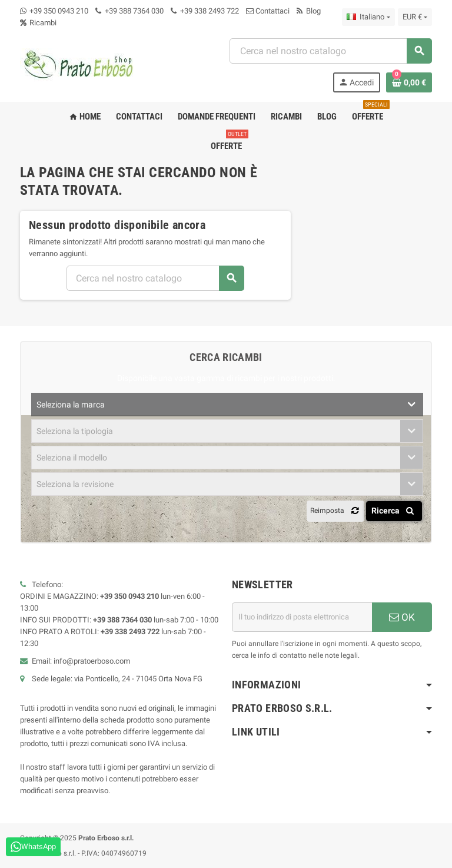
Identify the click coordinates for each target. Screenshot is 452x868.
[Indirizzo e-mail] (302, 617)
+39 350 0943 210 (59, 11)
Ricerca (395, 511)
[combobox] (330, 51)
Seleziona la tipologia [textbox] (75, 431)
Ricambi (38, 23)
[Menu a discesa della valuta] (415, 17)
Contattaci (268, 11)
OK (402, 617)
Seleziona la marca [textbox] (71, 405)
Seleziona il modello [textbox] (72, 458)
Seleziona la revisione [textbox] (75, 484)
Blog (309, 11)
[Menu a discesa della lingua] (368, 17)
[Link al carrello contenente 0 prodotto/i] (409, 82)
